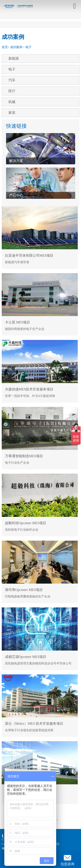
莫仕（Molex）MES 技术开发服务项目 (34, 724)
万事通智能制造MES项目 (24, 456)
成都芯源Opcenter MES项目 (26, 657)
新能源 (14, 58)
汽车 (12, 80)
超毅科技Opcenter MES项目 (26, 523)
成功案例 (16, 47)
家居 (12, 113)
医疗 (12, 91)
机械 (12, 102)
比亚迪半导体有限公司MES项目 (29, 255)
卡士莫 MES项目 (18, 322)
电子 (29, 47)
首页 (5, 47)
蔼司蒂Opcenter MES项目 (24, 590)
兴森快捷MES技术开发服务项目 (29, 389)
